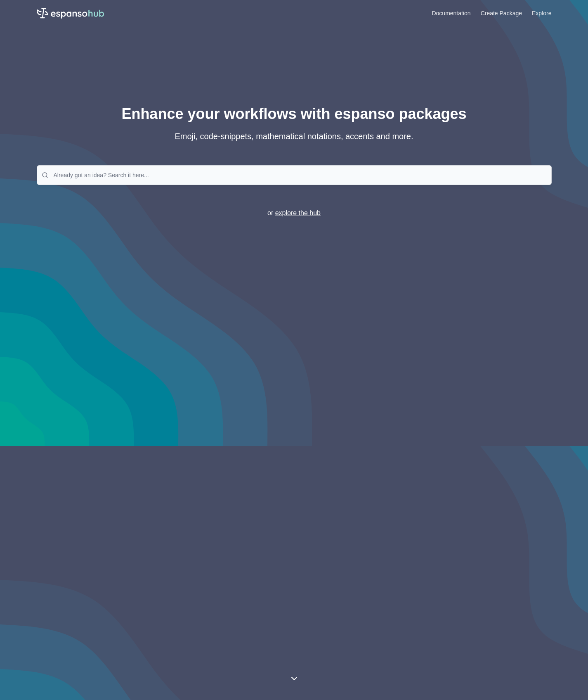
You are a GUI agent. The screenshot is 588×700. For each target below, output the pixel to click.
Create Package (501, 13)
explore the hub (298, 213)
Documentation (451, 13)
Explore (542, 13)
